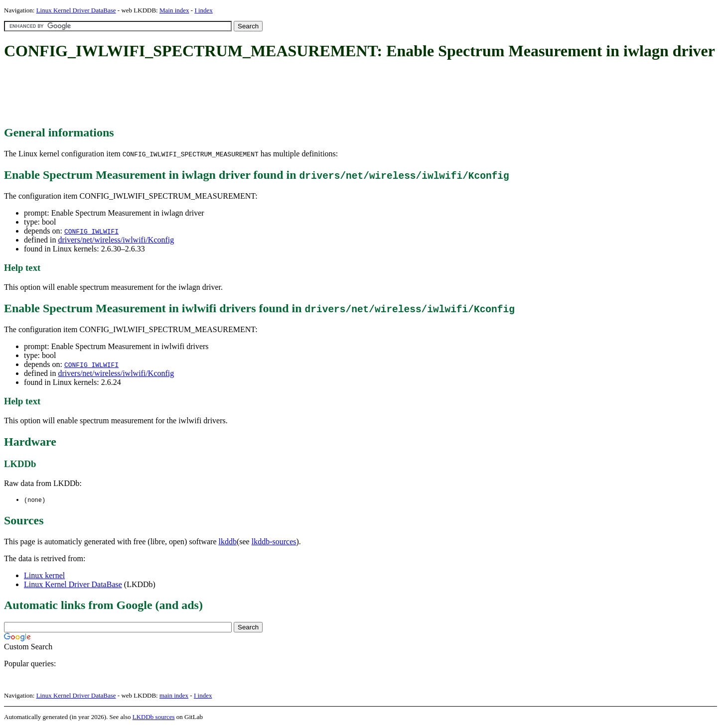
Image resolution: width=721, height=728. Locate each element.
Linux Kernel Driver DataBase (76, 10)
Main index (174, 10)
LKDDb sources (154, 717)
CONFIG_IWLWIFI (91, 231)
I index (203, 10)
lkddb (228, 542)
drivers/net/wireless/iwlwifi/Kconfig (116, 240)
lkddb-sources (274, 542)
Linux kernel (44, 576)
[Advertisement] (185, 94)
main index (174, 696)
